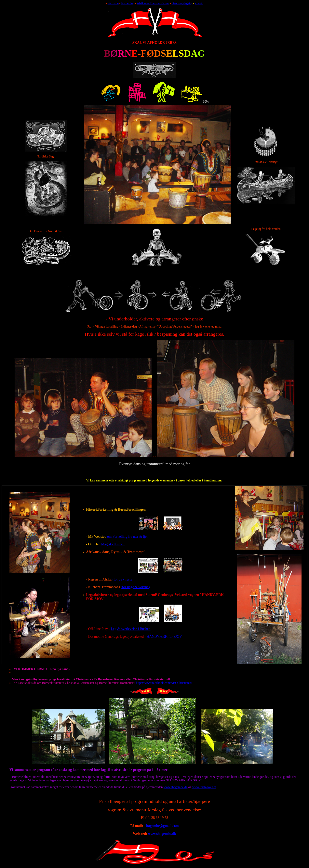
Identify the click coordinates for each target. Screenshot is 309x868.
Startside (113, 3)
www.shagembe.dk (176, 787)
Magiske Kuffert (113, 544)
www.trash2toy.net (204, 787)
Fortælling (128, 3)
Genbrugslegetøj (182, 3)
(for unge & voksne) (135, 587)
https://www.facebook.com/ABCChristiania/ (164, 683)
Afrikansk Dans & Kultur (153, 3)
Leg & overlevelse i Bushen (131, 629)
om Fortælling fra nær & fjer (127, 537)
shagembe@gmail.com (162, 826)
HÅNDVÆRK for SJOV (164, 637)
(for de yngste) (123, 579)
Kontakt (199, 3)
